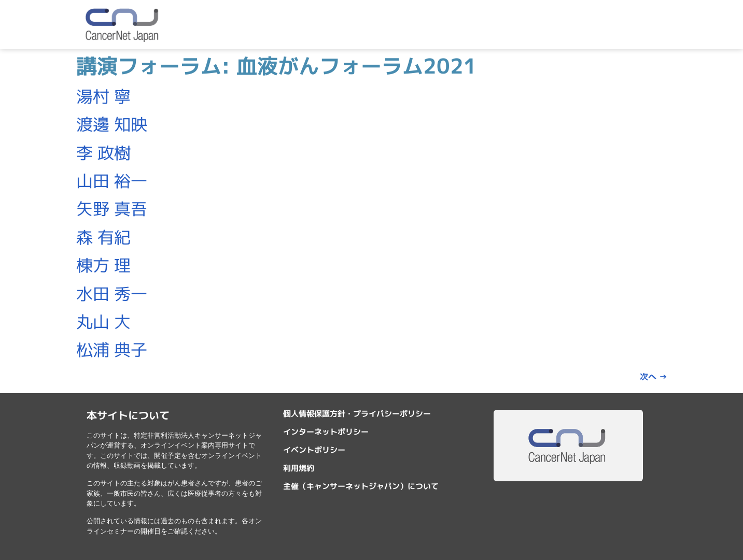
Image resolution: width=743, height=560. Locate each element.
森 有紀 (103, 237)
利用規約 (299, 468)
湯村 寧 (103, 96)
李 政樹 (103, 153)
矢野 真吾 (112, 209)
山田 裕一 (112, 181)
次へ (654, 377)
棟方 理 (103, 265)
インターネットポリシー (326, 432)
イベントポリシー (314, 450)
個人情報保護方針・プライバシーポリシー (357, 414)
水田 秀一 (112, 294)
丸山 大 (103, 322)
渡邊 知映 (112, 124)
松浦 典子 (112, 350)
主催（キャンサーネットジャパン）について (361, 486)
